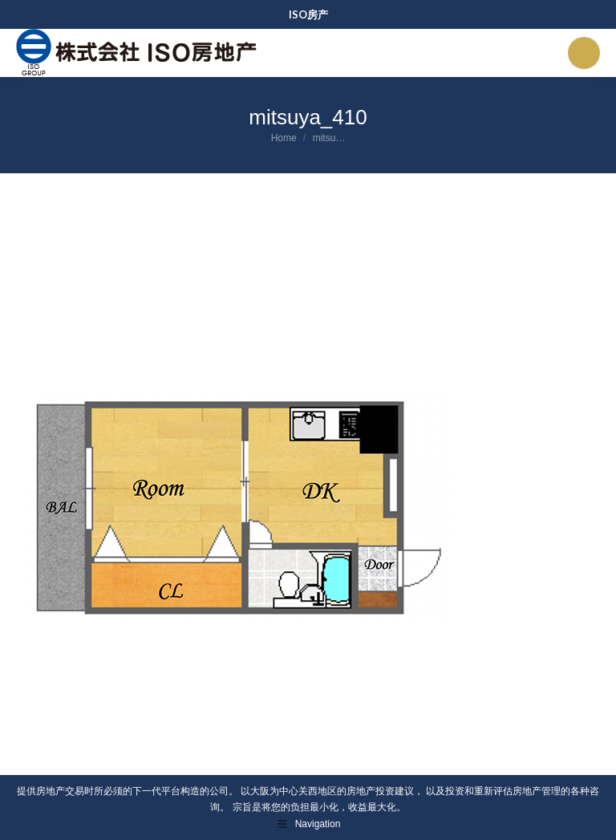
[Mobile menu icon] (584, 53)
